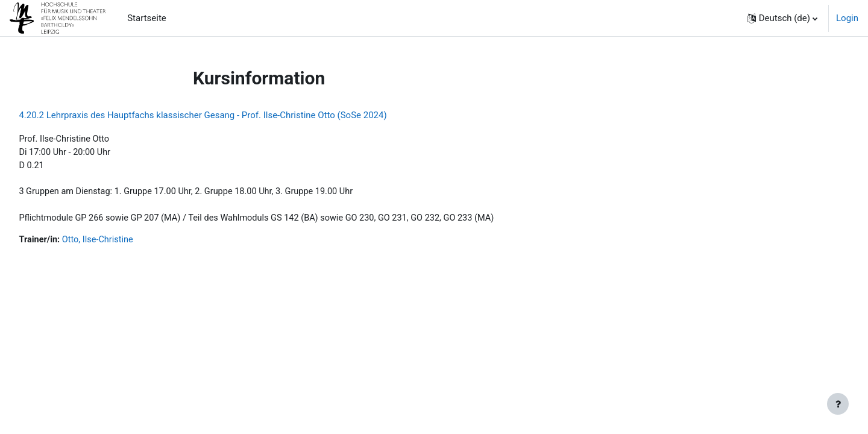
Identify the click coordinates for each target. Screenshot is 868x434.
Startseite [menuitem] (147, 18)
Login (847, 18)
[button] (782, 18)
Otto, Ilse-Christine (127, 244)
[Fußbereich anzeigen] (838, 404)
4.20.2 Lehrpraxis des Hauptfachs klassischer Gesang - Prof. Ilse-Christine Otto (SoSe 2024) (230, 115)
